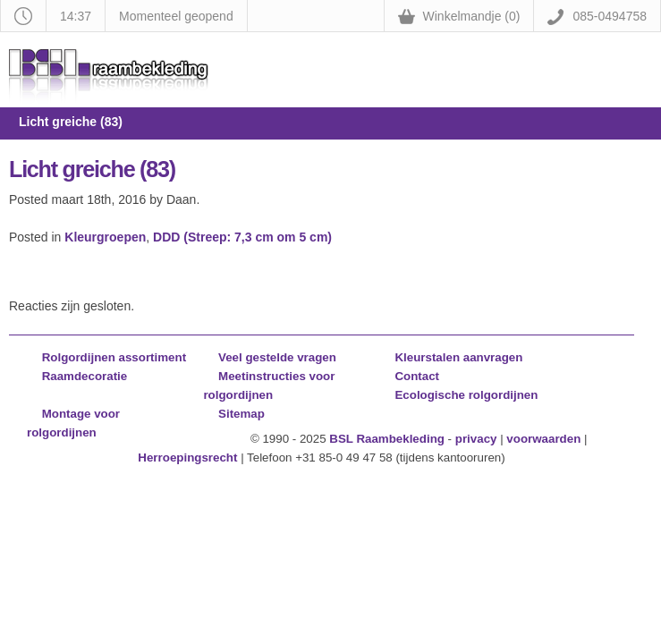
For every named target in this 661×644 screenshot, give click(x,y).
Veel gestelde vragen (277, 357)
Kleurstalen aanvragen (458, 357)
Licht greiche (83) (92, 169)
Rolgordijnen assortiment (114, 357)
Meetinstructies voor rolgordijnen (269, 386)
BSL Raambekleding (387, 439)
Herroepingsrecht (187, 458)
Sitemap (242, 414)
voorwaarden (543, 439)
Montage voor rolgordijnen (73, 423)
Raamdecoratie (85, 376)
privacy (476, 439)
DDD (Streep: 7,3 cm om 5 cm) (242, 237)
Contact (417, 376)
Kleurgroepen (105, 237)
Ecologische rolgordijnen (466, 395)
